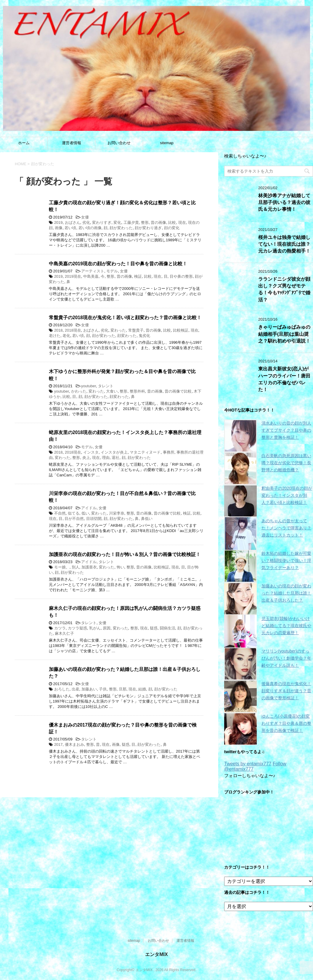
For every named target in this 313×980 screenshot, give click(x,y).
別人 (76, 567)
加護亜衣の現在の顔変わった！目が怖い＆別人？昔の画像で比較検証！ (125, 554)
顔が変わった (121, 228)
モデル (112, 271)
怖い (121, 567)
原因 (107, 628)
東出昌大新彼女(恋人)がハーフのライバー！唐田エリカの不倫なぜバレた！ (284, 379)
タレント (106, 386)
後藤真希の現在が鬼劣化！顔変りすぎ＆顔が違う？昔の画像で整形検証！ (286, 691)
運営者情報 (72, 143)
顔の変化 (172, 228)
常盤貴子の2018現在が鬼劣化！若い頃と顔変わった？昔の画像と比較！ (125, 318)
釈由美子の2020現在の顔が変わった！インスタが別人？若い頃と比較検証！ (287, 495)
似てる (74, 513)
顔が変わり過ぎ (148, 228)
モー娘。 (62, 567)
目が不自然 (74, 519)
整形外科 (137, 391)
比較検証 (181, 330)
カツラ (60, 628)
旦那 (123, 689)
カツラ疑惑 (77, 628)
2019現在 (73, 276)
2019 (58, 222)
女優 (85, 217)
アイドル (89, 508)
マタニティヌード (145, 452)
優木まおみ (74, 744)
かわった (79, 391)
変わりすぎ (102, 222)
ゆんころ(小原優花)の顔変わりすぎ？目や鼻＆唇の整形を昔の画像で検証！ (286, 723)
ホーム (24, 143)
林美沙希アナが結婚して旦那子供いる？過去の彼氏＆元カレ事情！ (284, 203)
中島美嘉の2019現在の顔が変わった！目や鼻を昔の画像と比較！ (118, 264)
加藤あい (89, 689)
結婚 (142, 689)
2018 (58, 330)
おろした (62, 689)
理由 (106, 458)
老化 (66, 336)
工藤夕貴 (131, 222)
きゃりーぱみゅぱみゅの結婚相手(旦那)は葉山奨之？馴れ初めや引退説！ (284, 334)
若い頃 (70, 228)
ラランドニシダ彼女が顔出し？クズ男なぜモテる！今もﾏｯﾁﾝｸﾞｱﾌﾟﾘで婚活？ (284, 289)
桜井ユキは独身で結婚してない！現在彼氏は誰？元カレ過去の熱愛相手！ (284, 244)
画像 (59, 228)
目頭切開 (94, 519)
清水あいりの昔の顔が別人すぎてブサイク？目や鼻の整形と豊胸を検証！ (286, 430)
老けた (55, 336)
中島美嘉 (91, 276)
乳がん (95, 628)
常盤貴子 (136, 330)
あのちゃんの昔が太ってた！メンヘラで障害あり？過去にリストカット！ (286, 528)
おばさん (73, 222)
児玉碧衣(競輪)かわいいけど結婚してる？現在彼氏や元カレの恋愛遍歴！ (286, 626)
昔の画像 (158, 222)
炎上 (86, 458)
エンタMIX (156, 954)
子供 (103, 689)
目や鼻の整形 (181, 276)
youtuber (89, 386)
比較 (172, 222)
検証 (138, 276)
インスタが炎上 (114, 452)
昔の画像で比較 (178, 391)
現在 (182, 222)
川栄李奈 (117, 513)
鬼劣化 (144, 336)
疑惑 (154, 628)
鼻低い (147, 519)
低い (85, 513)
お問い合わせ (119, 143)
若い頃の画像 (90, 228)
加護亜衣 (89, 567)
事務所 (169, 452)
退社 (115, 458)
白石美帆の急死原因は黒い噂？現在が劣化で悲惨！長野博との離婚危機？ (286, 463)
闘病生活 (168, 628)
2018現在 (73, 330)
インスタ (91, 452)
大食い (112, 391)
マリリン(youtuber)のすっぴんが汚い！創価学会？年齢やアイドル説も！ (286, 658)
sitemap (167, 143)
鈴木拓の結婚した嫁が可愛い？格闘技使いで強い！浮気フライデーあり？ (286, 560)
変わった (118, 330)
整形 (145, 222)
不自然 (60, 513)
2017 (58, 744)
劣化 (86, 222)
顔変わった (127, 336)
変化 (117, 222)
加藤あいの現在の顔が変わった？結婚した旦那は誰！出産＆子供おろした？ (286, 593)
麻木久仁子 (64, 633)
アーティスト (93, 271)
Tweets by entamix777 (248, 764)
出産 (76, 689)
